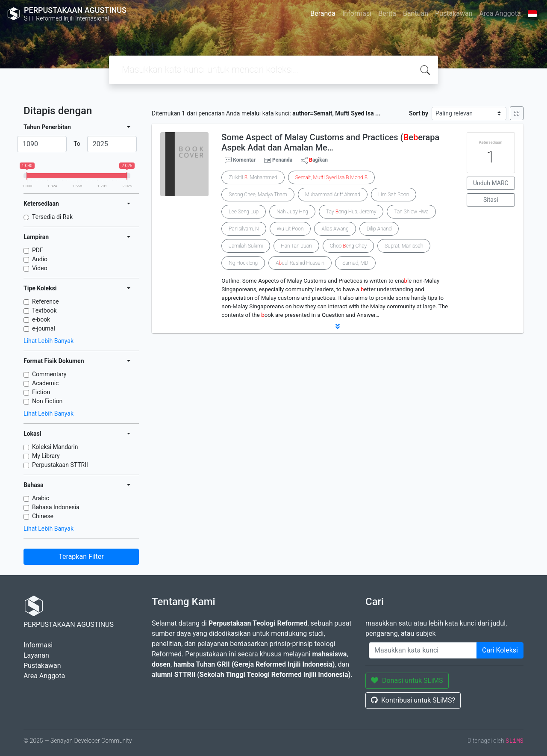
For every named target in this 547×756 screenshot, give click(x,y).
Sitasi (491, 200)
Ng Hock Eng (243, 263)
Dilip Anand (379, 229)
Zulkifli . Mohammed (253, 177)
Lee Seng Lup (244, 212)
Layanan (36, 655)
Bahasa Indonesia (56, 507)
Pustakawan (454, 13)
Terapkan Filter (81, 557)
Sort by (419, 113)
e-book (41, 319)
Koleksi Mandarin (55, 447)
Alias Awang (335, 229)
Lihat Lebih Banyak (49, 341)
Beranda (323, 13)
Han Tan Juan (296, 246)
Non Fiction (47, 401)
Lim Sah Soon (394, 195)
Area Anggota (500, 13)
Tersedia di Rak (52, 217)
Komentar (240, 160)
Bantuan (416, 13)
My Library (46, 456)
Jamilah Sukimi (246, 246)
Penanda (282, 160)
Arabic (41, 498)
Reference (46, 301)
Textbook (44, 310)
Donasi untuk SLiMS (407, 681)
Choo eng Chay (348, 246)
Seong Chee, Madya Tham (258, 195)
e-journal (44, 328)
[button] (338, 326)
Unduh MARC (491, 183)
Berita (387, 13)
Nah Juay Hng (292, 212)
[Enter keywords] (423, 650)
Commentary (49, 374)
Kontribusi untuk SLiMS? (413, 700)
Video (40, 268)
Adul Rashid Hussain (300, 263)
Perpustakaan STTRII (60, 465)
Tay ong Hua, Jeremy (351, 212)
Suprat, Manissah (404, 246)
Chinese (43, 516)
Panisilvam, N (244, 229)
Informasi (357, 13)
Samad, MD (355, 263)
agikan (314, 160)
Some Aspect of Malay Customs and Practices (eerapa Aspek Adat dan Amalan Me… (330, 142)
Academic (45, 383)
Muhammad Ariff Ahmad (333, 195)
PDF (38, 250)
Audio (40, 259)
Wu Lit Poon (290, 229)
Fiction (41, 392)
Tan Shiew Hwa (411, 212)
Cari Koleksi (500, 650)
